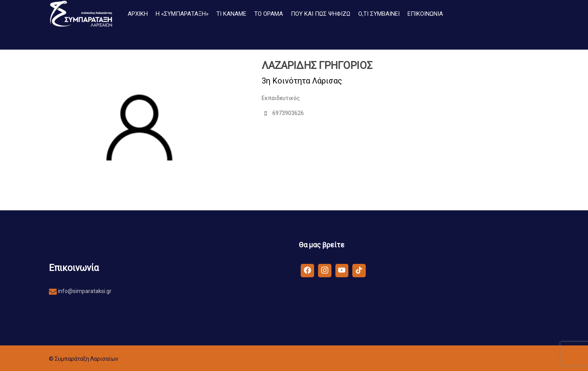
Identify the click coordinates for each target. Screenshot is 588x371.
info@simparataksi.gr (84, 291)
